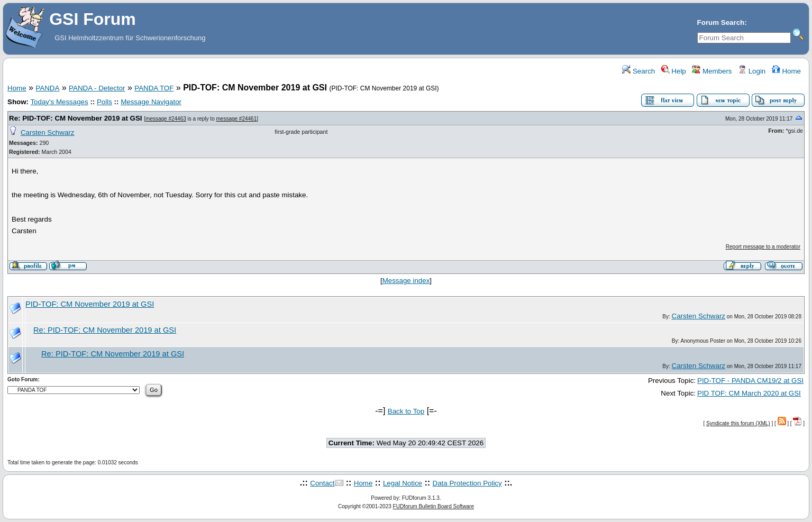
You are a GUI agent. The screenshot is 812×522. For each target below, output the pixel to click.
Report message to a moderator (763, 247)
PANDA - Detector (97, 88)
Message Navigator (151, 102)
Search (638, 71)
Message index (406, 281)
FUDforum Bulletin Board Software (434, 506)
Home (786, 71)
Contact (322, 483)
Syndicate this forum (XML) (738, 423)
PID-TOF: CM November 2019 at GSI (90, 304)
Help (674, 71)
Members (712, 71)
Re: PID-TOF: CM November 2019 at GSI (76, 118)
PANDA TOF (154, 88)
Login (752, 71)
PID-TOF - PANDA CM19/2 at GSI (750, 381)
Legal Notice (403, 483)
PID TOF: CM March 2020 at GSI (749, 393)
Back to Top (406, 411)
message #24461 (237, 119)
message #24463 (166, 119)
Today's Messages (59, 102)
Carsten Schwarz (47, 132)
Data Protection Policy (467, 483)
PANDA (47, 88)
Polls (104, 102)
